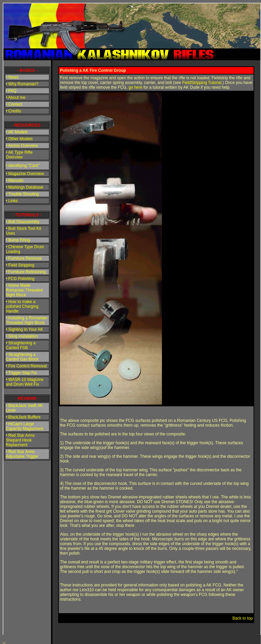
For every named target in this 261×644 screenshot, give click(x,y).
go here (135, 87)
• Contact (14, 104)
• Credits (14, 111)
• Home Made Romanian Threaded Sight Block (24, 290)
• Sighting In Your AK (24, 329)
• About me (16, 98)
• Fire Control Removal (26, 366)
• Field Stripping (20, 265)
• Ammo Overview (22, 146)
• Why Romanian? (22, 84)
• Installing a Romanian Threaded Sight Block (27, 320)
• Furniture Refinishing (26, 272)
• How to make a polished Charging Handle (22, 306)
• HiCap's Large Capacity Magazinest (25, 426)
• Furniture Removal (24, 258)
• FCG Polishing (20, 279)
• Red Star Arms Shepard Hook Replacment (20, 440)
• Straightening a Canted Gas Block (22, 357)
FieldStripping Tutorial (202, 83)
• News (12, 77)
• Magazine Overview (25, 174)
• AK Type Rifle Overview (19, 155)
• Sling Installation (22, 336)
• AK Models (17, 132)
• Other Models (19, 139)
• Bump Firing (18, 240)
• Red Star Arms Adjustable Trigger (22, 454)
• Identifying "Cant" (22, 166)
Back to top (242, 618)
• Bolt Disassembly (23, 222)
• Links (12, 201)
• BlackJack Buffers (23, 417)
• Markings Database (25, 187)
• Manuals (15, 180)
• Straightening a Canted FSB (21, 345)
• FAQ (11, 91)
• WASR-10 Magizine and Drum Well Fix (25, 382)
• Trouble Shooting (22, 194)
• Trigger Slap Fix (21, 373)
